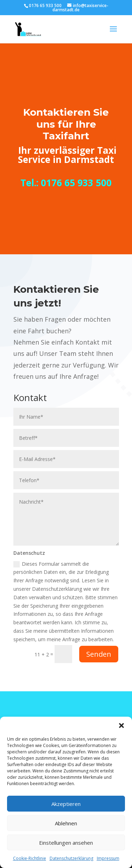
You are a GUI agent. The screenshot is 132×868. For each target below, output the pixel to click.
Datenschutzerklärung (71, 858)
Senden (99, 654)
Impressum (108, 858)
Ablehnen (66, 823)
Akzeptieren (66, 804)
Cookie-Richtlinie (30, 858)
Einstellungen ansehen (66, 843)
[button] (121, 726)
